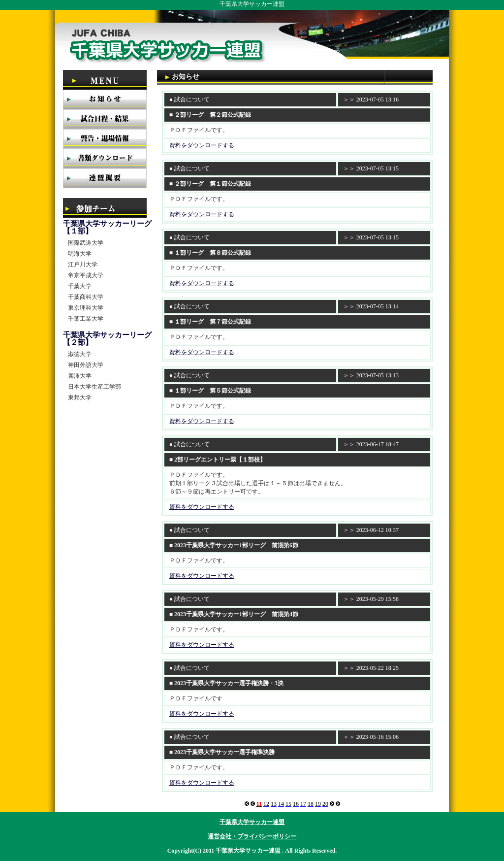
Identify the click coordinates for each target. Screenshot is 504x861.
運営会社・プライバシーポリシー (252, 836)
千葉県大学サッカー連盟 (252, 822)
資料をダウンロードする (202, 145)
